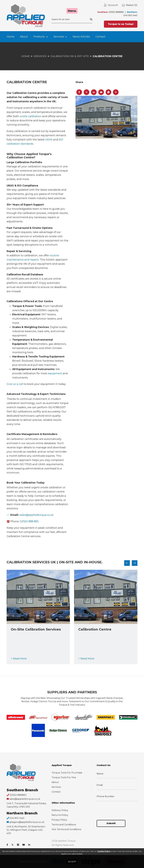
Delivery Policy (60, 810)
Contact (100, 37)
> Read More (19, 659)
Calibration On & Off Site (70, 56)
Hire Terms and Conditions (66, 829)
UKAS (49, 140)
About (24, 37)
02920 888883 (116, 12)
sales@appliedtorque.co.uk (36, 515)
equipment (55, 373)
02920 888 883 (29, 521)
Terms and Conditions (64, 825)
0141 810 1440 (130, 15)
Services (59, 37)
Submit (111, 823)
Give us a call (15, 384)
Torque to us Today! (121, 24)
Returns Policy (60, 815)
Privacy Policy (59, 820)
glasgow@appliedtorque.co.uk (27, 822)
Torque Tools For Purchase (67, 773)
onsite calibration (31, 116)
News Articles (81, 37)
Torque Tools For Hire (64, 777)
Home (10, 37)
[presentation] (118, 809)
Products (39, 37)
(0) (132, 5)
